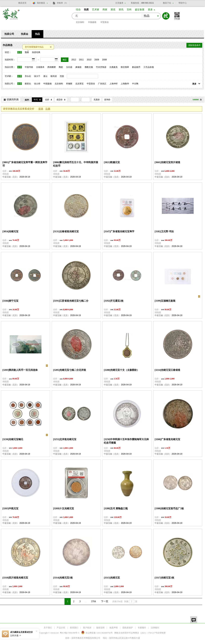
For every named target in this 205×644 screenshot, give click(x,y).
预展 (27, 52)
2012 (74, 60)
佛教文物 (89, 67)
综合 (78, 10)
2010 (89, 60)
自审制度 (161, 633)
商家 (105, 10)
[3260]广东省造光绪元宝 (167, 439)
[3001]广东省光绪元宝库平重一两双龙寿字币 (25, 164)
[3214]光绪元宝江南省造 (167, 370)
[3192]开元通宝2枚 (114, 301)
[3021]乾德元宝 (112, 162)
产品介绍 (61, 628)
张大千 (37, 76)
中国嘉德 (92, 22)
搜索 (166, 16)
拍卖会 (25, 34)
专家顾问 (142, 628)
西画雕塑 (52, 67)
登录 (41, 109)
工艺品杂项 (149, 67)
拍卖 (86, 10)
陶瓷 (61, 67)
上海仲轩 (114, 84)
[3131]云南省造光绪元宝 (66, 231)
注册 (48, 109)
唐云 (45, 76)
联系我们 (74, 628)
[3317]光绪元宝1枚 (164, 578)
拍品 (37, 34)
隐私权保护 (128, 628)
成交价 (60, 100)
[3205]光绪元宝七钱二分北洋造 (70, 370)
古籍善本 (40, 67)
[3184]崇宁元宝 (10, 301)
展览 (113, 10)
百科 (129, 10)
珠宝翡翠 (125, 67)
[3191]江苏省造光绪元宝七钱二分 (71, 301)
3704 (94, 601)
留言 (194, 620)
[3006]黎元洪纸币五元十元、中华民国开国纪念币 (76, 164)
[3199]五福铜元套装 (165, 301)
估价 (47, 100)
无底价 (97, 100)
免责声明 (114, 628)
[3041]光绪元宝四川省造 (167, 162)
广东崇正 (102, 84)
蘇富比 (28, 84)
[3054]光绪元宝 (10, 231)
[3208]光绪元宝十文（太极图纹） (122, 370)
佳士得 (37, 84)
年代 (36, 100)
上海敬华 (125, 84)
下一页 (105, 601)
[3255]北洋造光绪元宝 (65, 439)
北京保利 (80, 22)
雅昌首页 (22, 3)
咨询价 (107, 100)
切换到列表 (13, 100)
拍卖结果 (36, 52)
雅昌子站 (167, 3)
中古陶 (135, 84)
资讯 (121, 10)
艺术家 (96, 10)
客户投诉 (87, 628)
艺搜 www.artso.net (11, 16)
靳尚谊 (54, 76)
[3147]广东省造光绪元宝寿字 (119, 231)
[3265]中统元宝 (10, 509)
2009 (97, 60)
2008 (104, 60)
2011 (81, 60)
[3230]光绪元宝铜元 (13, 439)
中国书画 (29, 67)
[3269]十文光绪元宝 (64, 509)
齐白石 (28, 76)
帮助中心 (183, 3)
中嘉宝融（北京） (11, 177)
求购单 (62, 3)
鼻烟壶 (78, 67)
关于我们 (48, 628)
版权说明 (100, 628)
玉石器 (69, 67)
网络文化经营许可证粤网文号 (136, 633)
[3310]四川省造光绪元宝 (15, 578)
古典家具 (114, 67)
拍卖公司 (9, 34)
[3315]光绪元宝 (112, 578)
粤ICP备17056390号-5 (70, 633)
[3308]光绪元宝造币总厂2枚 (169, 509)
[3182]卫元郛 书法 (164, 231)
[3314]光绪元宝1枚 (63, 578)
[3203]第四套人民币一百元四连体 (20, 370)
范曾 (62, 76)
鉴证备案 (140, 10)
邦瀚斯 (69, 84)
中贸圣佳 (105, 22)
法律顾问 (155, 628)
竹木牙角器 (101, 67)
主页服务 (119, 3)
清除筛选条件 (194, 45)
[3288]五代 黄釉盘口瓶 (116, 509)
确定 (65, 60)
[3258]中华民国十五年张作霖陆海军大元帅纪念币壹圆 (126, 441)
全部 (20, 52)
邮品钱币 (136, 67)
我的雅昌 (41, 3)
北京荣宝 (79, 84)
